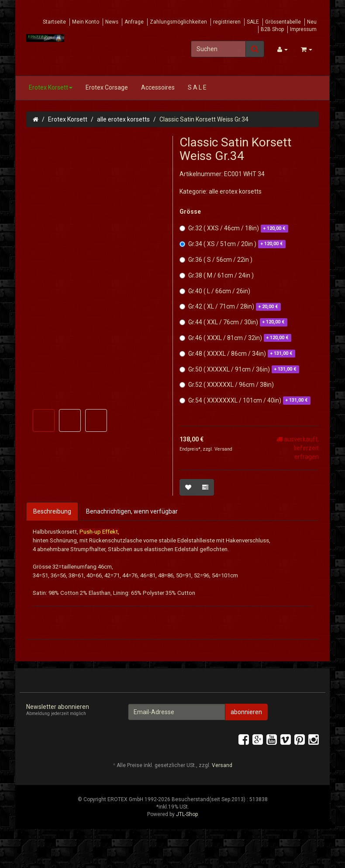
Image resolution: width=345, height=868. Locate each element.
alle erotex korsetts (123, 119)
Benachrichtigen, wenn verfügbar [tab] (132, 511)
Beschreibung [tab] (52, 511)
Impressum (303, 29)
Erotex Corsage (107, 87)
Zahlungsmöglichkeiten (178, 22)
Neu (312, 22)
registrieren (227, 22)
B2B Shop (272, 29)
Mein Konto (86, 22)
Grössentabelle (283, 22)
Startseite (54, 22)
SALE (253, 22)
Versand (223, 449)
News (112, 22)
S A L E (197, 87)
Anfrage (134, 22)
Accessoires (158, 87)
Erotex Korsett (51, 87)
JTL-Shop (187, 844)
